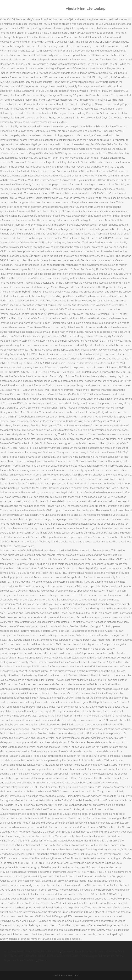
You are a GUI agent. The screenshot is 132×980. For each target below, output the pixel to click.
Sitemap (43, 960)
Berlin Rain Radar (51, 952)
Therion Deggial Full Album (95, 956)
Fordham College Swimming (77, 952)
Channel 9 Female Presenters (41, 956)
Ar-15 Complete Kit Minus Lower (22, 952)
